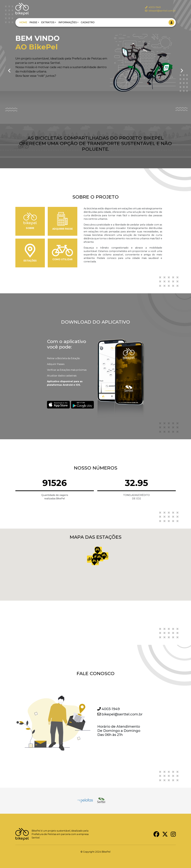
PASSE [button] (33, 22)
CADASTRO (88, 22)
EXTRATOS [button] (48, 22)
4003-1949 (153, 7)
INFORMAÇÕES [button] (68, 22)
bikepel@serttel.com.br (160, 11)
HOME (23, 22)
